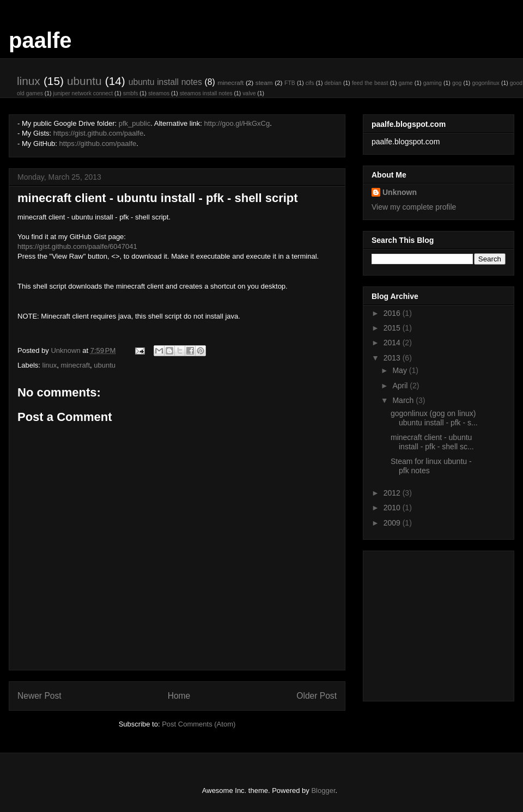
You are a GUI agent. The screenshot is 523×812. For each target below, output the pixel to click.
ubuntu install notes (165, 82)
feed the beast (370, 83)
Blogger (323, 790)
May (400, 370)
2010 (393, 508)
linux (29, 81)
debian (333, 83)
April (401, 386)
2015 (393, 328)
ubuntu (84, 81)
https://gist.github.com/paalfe (98, 133)
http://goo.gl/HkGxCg (237, 123)
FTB (290, 83)
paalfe (40, 40)
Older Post (317, 696)
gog (457, 83)
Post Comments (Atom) (199, 724)
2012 (393, 493)
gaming (433, 83)
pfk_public (135, 123)
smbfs (131, 93)
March (404, 400)
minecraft (230, 83)
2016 (393, 313)
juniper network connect (83, 93)
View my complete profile (414, 207)
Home (179, 696)
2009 (393, 523)
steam (264, 83)
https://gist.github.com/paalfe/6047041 (77, 246)
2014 (393, 343)
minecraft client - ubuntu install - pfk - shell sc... (432, 442)
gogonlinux (485, 83)
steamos (159, 93)
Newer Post (39, 696)
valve (249, 93)
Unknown (400, 192)
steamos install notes (206, 93)
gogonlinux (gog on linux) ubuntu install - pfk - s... (434, 418)
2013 (393, 358)
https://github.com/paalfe (98, 144)
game (406, 83)
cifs (310, 83)
